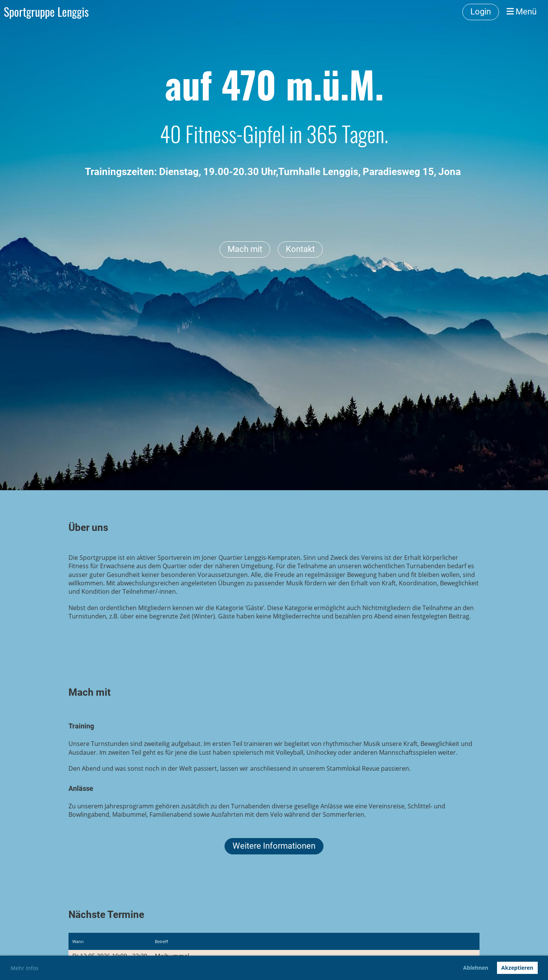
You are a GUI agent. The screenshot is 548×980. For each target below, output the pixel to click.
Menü (522, 12)
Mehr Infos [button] (25, 968)
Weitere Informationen (274, 846)
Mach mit (245, 249)
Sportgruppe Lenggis (46, 12)
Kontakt (300, 249)
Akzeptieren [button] (517, 968)
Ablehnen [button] (476, 968)
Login (481, 12)
